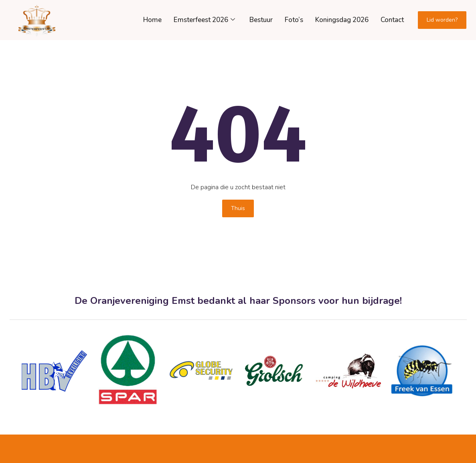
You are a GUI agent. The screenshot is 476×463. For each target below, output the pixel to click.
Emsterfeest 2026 (204, 20)
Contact (392, 20)
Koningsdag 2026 (342, 20)
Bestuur (261, 20)
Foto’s (294, 20)
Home (152, 20)
